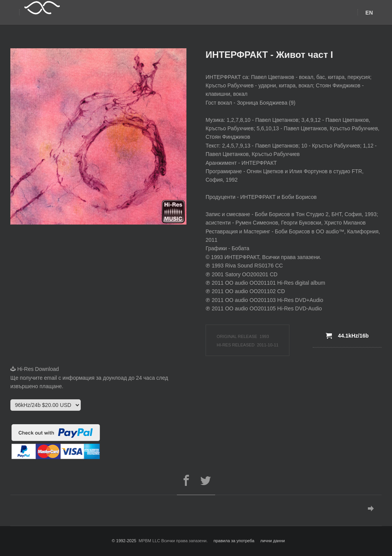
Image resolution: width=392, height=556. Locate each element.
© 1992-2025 (124, 541)
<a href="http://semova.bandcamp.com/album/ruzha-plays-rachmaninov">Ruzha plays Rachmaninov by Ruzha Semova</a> (77, 294)
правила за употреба (234, 541)
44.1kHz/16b (347, 336)
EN (369, 13)
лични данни (273, 541)
